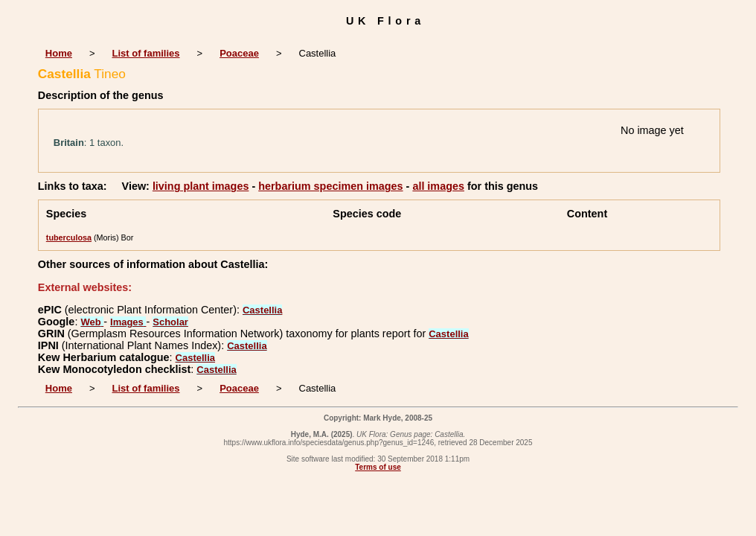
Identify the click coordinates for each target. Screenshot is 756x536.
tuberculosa (69, 237)
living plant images (201, 186)
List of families (146, 53)
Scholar (170, 322)
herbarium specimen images (330, 186)
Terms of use (378, 467)
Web (92, 322)
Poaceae (239, 53)
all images (438, 186)
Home (59, 53)
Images (128, 322)
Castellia (262, 310)
